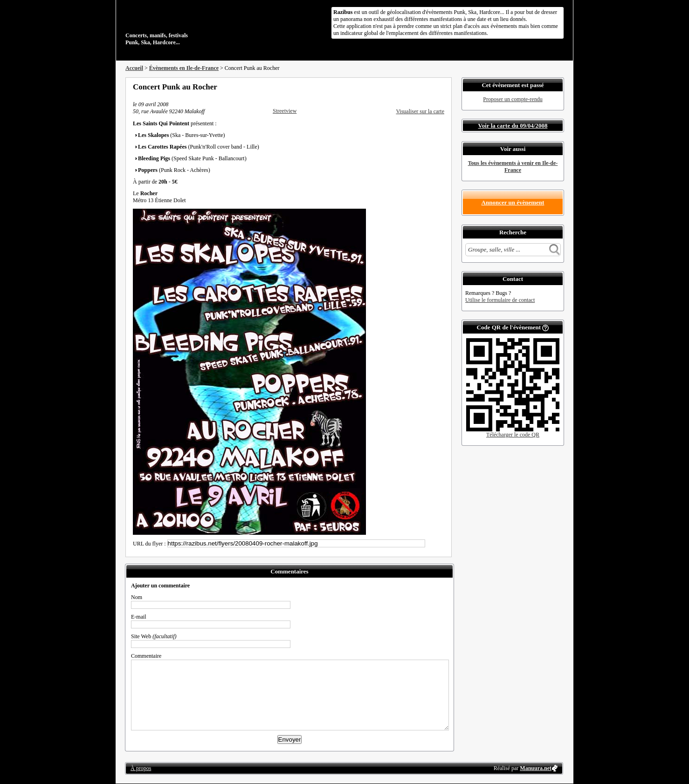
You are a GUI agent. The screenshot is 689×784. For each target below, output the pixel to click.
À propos (141, 768)
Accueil (134, 68)
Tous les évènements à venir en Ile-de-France (513, 167)
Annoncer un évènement (513, 202)
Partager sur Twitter (416, 87)
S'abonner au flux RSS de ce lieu (441, 87)
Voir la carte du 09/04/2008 (513, 126)
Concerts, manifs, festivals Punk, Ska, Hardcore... (186, 25)
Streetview (285, 111)
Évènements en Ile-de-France (184, 68)
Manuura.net (536, 768)
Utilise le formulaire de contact (500, 300)
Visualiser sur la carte (420, 111)
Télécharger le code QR (513, 435)
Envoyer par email (428, 87)
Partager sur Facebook (403, 87)
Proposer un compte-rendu (513, 99)
